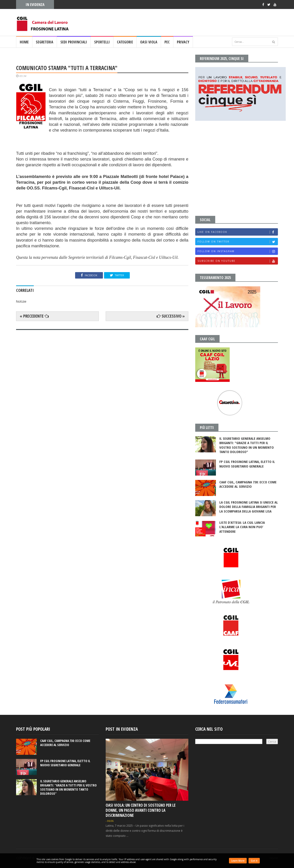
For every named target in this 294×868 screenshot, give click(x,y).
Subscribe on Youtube (238, 261)
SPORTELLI (102, 42)
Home (24, 42)
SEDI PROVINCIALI (74, 42)
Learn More (238, 861)
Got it (254, 861)
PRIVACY (183, 42)
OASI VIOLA (149, 42)
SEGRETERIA (45, 42)
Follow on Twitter (238, 242)
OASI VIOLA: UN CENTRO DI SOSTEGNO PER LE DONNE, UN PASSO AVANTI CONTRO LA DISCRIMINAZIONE (141, 810)
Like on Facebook (238, 232)
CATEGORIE (125, 42)
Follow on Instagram (238, 251)
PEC (167, 42)
